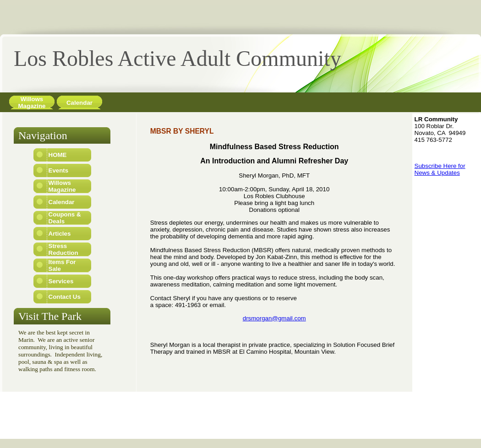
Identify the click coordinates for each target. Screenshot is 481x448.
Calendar (79, 103)
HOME (58, 155)
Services (61, 281)
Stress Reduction (63, 249)
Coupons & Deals (65, 218)
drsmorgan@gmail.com (274, 318)
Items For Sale (62, 265)
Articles (60, 234)
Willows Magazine (32, 103)
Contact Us (65, 297)
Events (59, 170)
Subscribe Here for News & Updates (440, 169)
